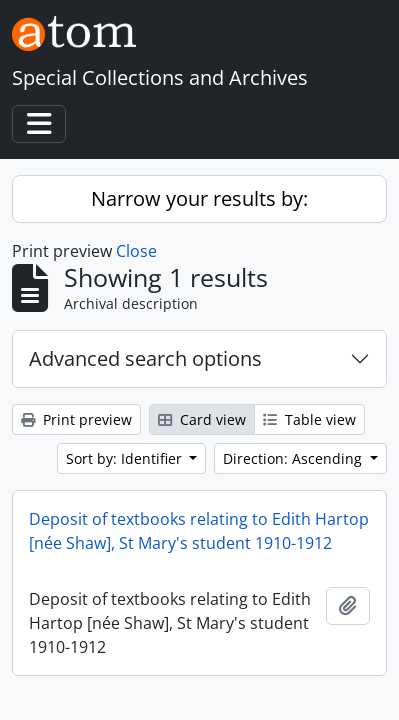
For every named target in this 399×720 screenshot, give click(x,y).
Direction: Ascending (294, 458)
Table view (309, 419)
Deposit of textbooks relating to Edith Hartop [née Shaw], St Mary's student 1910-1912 (199, 531)
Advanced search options (145, 358)
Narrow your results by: (199, 198)
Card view (202, 419)
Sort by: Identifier (126, 458)
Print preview (76, 419)
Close (136, 251)
